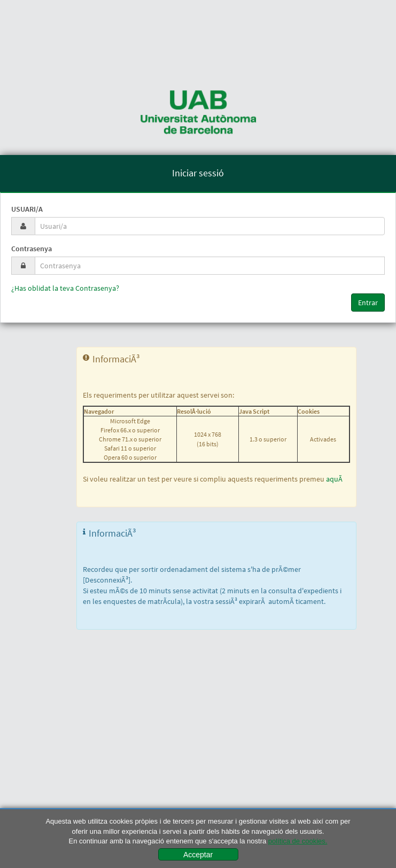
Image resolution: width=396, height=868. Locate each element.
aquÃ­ (334, 479)
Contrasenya (32, 249)
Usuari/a (27, 209)
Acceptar (198, 855)
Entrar (368, 303)
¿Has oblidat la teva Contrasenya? (65, 288)
